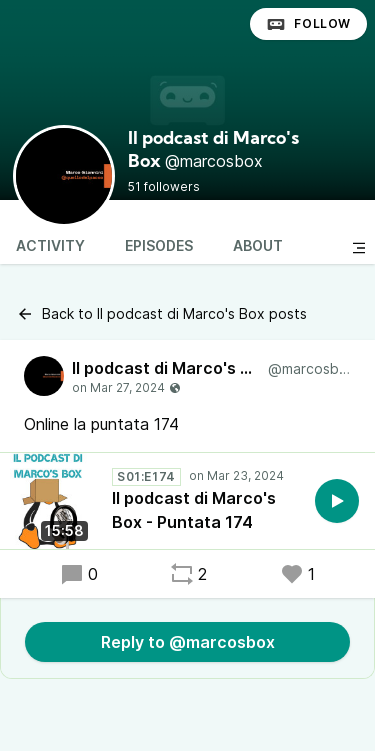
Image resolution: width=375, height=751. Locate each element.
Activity (50, 245)
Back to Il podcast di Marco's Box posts (161, 314)
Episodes (159, 245)
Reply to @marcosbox (188, 642)
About (258, 245)
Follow (308, 24)
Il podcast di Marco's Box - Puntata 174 (194, 510)
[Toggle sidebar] (359, 248)
